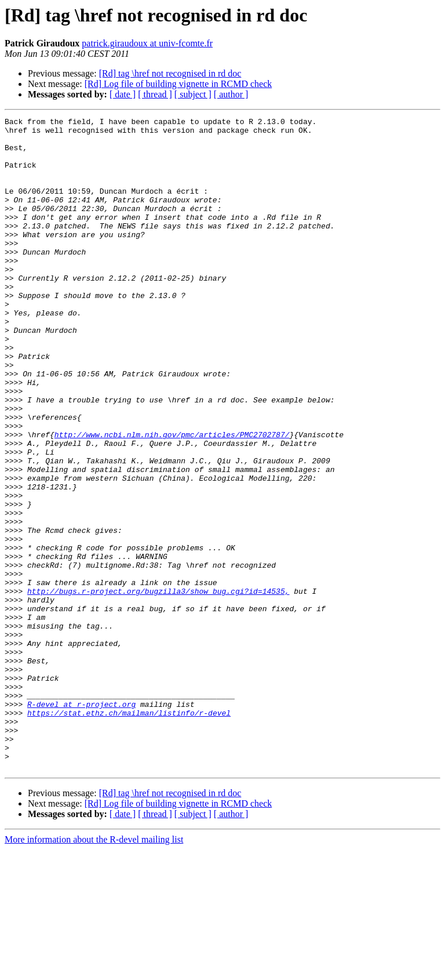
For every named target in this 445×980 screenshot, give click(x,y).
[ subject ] (193, 94)
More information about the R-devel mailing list (94, 970)
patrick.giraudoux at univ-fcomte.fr (147, 43)
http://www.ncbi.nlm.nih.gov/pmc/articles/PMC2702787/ (172, 499)
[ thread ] (155, 94)
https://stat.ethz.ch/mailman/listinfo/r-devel (129, 833)
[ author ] (231, 94)
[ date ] (123, 94)
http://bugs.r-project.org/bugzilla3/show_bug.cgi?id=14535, (158, 687)
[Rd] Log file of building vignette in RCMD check (178, 84)
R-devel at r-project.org (81, 822)
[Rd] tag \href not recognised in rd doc (170, 73)
